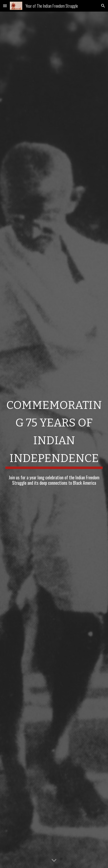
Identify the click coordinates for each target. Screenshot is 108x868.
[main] (54, 432)
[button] (5, 6)
